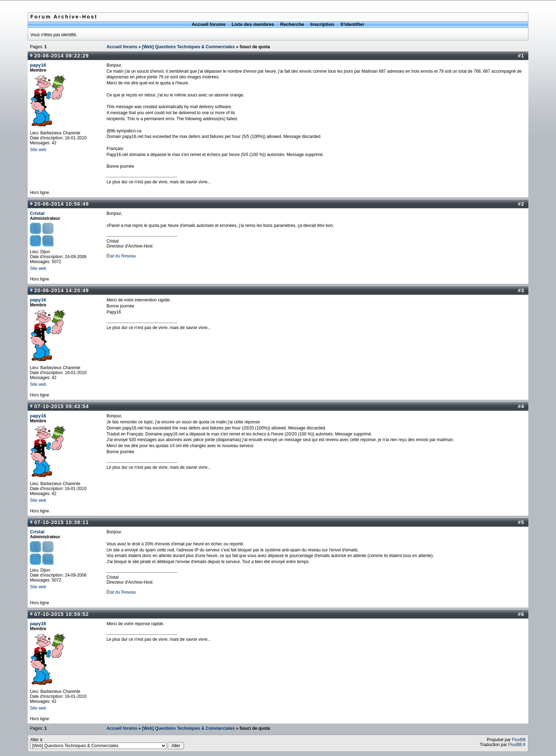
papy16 (38, 65)
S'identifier (352, 24)
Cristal (37, 213)
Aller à (107, 743)
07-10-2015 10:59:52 (61, 614)
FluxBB (519, 740)
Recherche (292, 24)
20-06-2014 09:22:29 (61, 56)
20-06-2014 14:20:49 (61, 290)
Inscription (322, 24)
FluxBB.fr (517, 745)
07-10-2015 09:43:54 (61, 406)
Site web (38, 150)
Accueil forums (209, 24)
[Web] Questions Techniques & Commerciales (188, 47)
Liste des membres (253, 24)
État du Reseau (121, 256)
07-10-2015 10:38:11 (61, 522)
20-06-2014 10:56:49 (61, 204)
